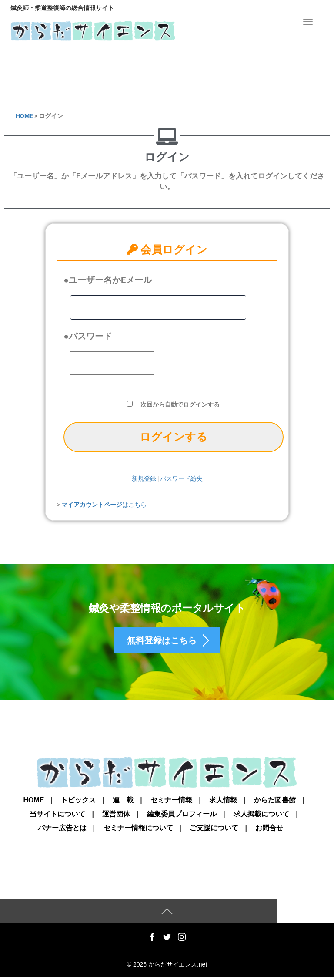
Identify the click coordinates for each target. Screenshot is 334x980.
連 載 (123, 802)
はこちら (104, 505)
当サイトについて (57, 816)
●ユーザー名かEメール (108, 280)
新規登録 (144, 478)
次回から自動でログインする (180, 404)
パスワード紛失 (181, 478)
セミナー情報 (171, 802)
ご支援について (214, 830)
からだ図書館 (275, 802)
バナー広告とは (62, 830)
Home (33, 802)
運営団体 (116, 816)
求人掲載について (261, 816)
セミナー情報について (138, 830)
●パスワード (88, 336)
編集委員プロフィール (182, 816)
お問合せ (269, 830)
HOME (24, 116)
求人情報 (223, 802)
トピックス (78, 802)
